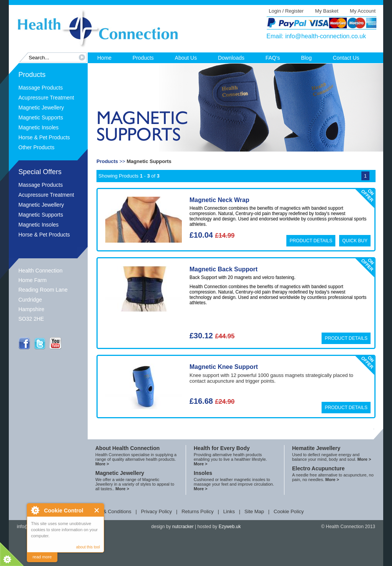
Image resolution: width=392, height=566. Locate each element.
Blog (306, 58)
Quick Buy (355, 241)
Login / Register (286, 11)
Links (229, 511)
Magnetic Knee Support (224, 367)
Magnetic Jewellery (41, 108)
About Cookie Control (35, 510)
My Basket (327, 11)
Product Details (311, 241)
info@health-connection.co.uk (326, 36)
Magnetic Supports (41, 117)
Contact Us (346, 58)
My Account (363, 11)
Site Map (254, 511)
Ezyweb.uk (230, 527)
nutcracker (183, 527)
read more (42, 557)
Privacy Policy (156, 511)
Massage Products (41, 88)
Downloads (231, 58)
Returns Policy (198, 511)
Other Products (36, 147)
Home (104, 58)
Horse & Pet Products (44, 137)
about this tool (88, 547)
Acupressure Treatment (46, 98)
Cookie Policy (289, 511)
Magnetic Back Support (224, 269)
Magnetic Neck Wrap (219, 200)
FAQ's (273, 58)
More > (102, 464)
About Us (186, 58)
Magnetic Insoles (38, 127)
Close (97, 510)
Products (143, 58)
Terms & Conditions (110, 511)
